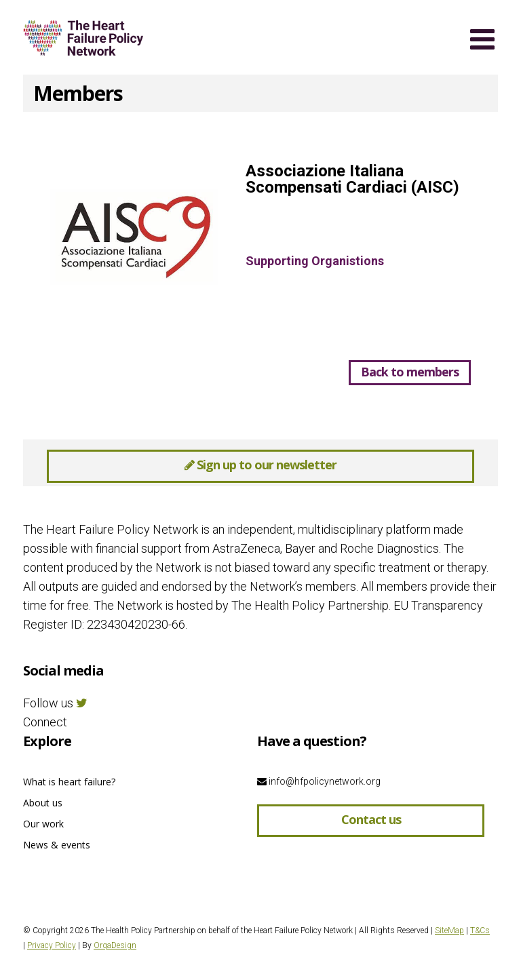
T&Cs (480, 930)
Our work (43, 824)
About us (43, 803)
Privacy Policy (52, 945)
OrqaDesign (115, 945)
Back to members (410, 372)
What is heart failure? (69, 782)
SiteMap (449, 930)
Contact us (371, 819)
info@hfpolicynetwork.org (319, 781)
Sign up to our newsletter (260, 465)
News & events (57, 845)
